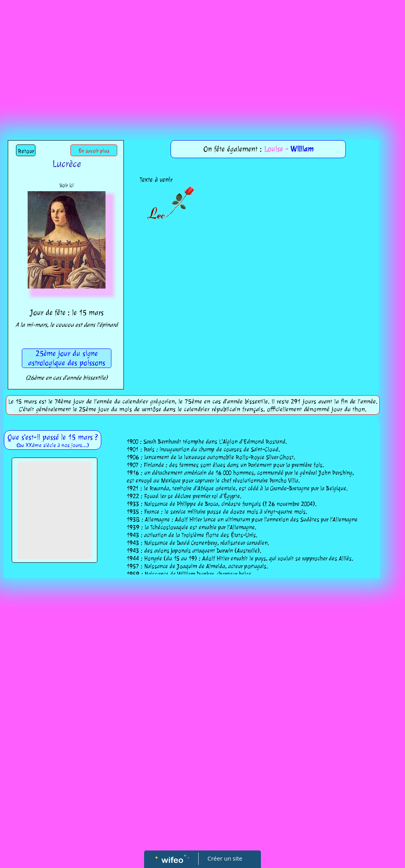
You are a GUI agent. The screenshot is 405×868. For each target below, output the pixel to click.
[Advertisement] (203, 58)
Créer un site (225, 858)
